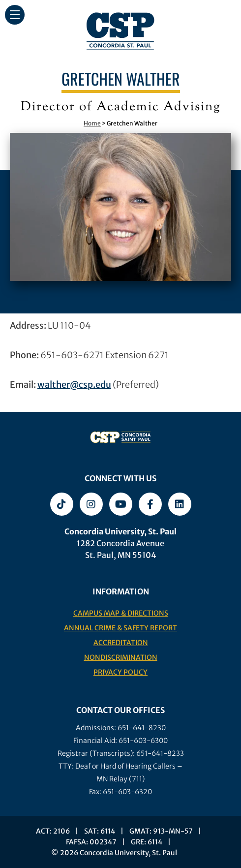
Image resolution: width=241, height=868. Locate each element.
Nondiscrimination (121, 657)
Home (92, 123)
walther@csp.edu (74, 385)
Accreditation (121, 643)
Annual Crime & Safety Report (120, 628)
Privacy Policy (120, 672)
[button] (15, 15)
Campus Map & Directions (121, 613)
